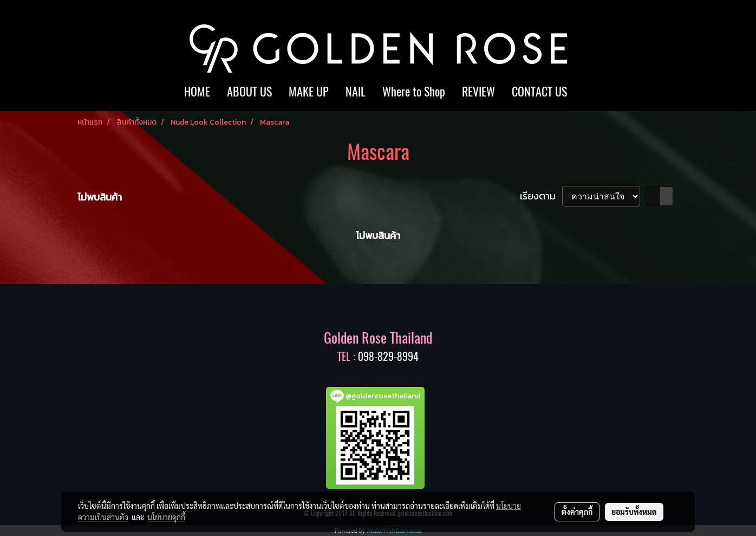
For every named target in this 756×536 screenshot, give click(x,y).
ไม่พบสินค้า (100, 197)
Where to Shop (414, 92)
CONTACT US (539, 92)
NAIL (356, 92)
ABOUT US (249, 92)
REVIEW (478, 92)
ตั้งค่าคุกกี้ (577, 512)
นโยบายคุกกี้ (166, 517)
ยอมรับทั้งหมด (634, 512)
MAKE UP (309, 92)
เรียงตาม (541, 196)
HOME (197, 92)
